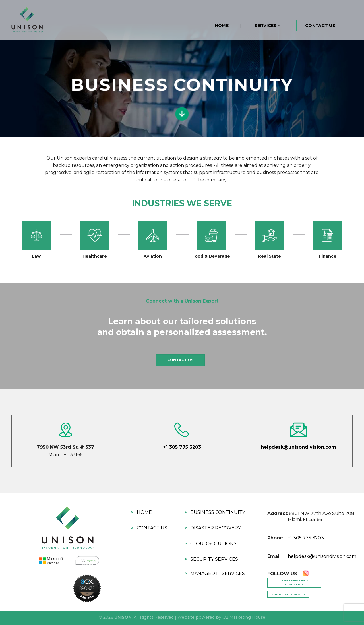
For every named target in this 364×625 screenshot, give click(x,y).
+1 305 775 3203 (182, 447)
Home (222, 26)
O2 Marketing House (244, 617)
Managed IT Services (218, 573)
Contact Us (320, 26)
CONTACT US (180, 360)
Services (267, 25)
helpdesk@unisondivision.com (298, 447)
